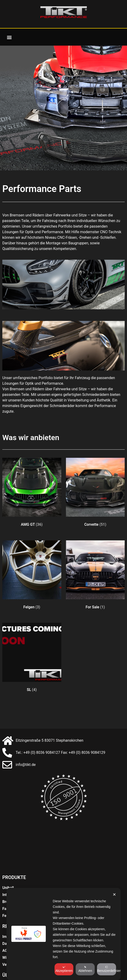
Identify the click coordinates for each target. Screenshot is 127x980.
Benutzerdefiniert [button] (107, 969)
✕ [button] (114, 895)
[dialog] (63, 934)
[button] (9, 37)
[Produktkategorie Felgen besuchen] (32, 561)
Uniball (8, 872)
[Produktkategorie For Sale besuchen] (95, 561)
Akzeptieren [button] (64, 969)
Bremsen (10, 886)
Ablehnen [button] (85, 969)
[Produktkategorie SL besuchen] (32, 644)
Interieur (9, 879)
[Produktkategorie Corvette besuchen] (95, 479)
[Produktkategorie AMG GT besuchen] (32, 479)
